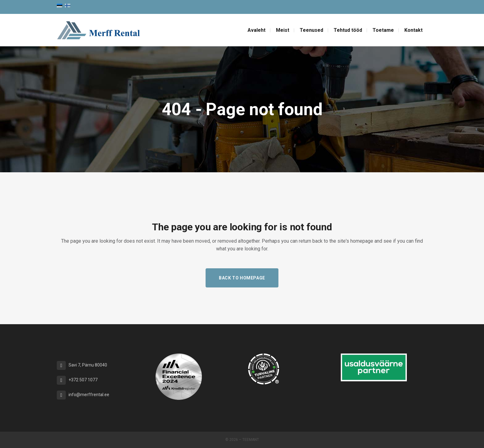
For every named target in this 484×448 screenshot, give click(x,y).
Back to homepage (242, 278)
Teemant (251, 440)
